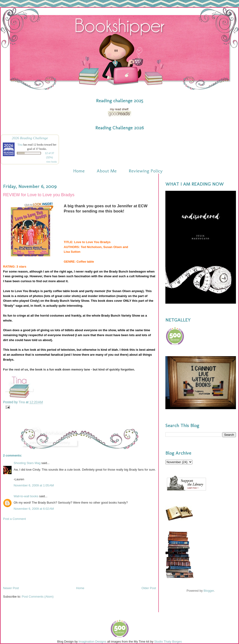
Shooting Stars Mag (27, 463)
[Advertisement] (38, 553)
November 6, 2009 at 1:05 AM (34, 485)
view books (52, 162)
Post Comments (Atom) (38, 597)
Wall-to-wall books (26, 496)
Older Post (149, 588)
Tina (20, 145)
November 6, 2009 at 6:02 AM (34, 509)
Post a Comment (14, 519)
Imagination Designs (92, 642)
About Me (107, 171)
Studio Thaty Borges (168, 642)
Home (79, 171)
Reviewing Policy (146, 171)
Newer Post (11, 588)
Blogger (209, 591)
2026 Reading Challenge (30, 138)
